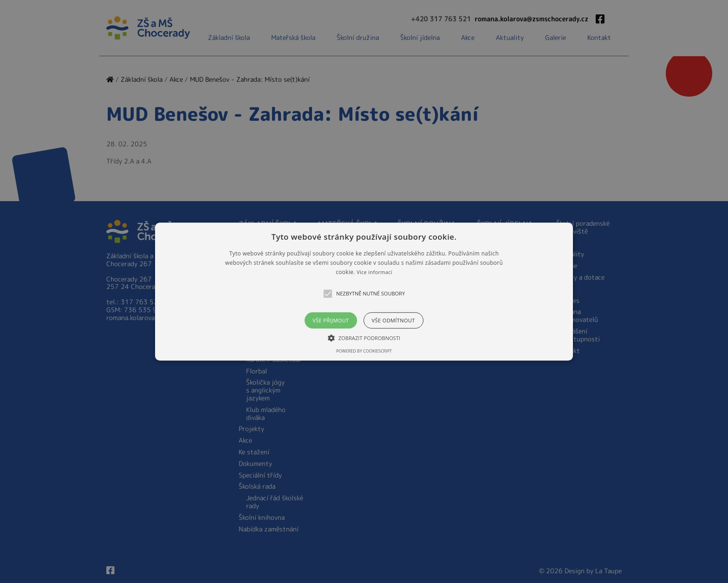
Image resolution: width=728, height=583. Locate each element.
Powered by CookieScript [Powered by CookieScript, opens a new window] (364, 351)
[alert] (364, 291)
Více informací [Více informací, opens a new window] (374, 272)
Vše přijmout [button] (331, 320)
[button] (364, 291)
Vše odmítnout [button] (393, 320)
